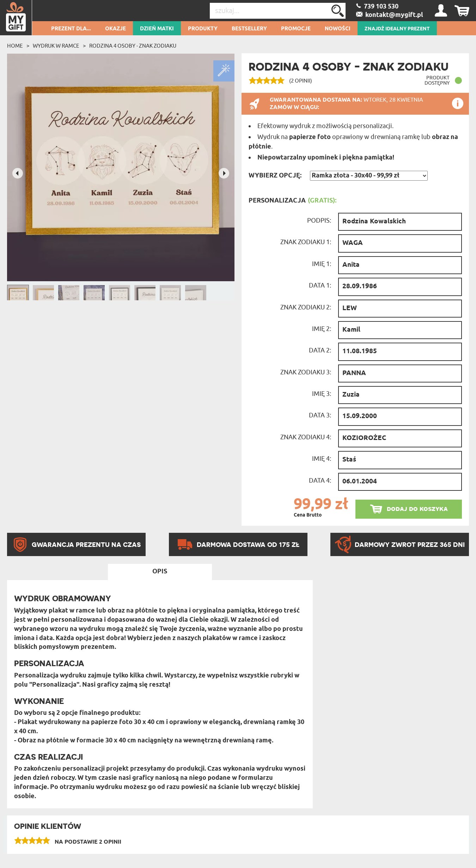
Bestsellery (249, 29)
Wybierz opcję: (275, 176)
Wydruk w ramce (56, 46)
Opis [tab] (160, 572)
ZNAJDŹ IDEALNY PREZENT (397, 29)
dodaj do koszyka (417, 509)
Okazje (115, 29)
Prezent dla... (71, 29)
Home (15, 46)
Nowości (338, 29)
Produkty (203, 29)
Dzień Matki (157, 29)
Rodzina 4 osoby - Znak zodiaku (133, 46)
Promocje (296, 29)
